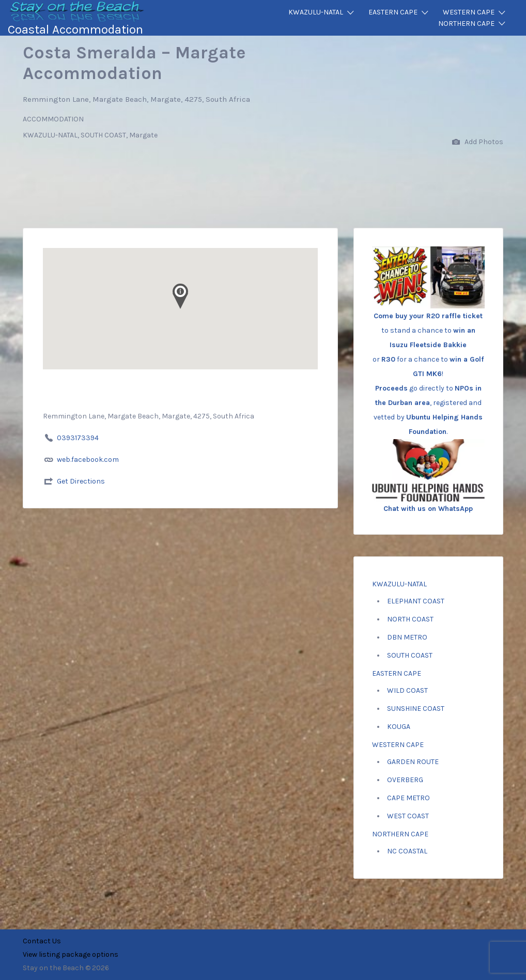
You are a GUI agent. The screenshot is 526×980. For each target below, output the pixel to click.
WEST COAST (408, 816)
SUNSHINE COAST (416, 709)
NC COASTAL (407, 851)
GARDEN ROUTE (413, 762)
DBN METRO (407, 637)
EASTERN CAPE (393, 12)
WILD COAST (407, 690)
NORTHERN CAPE (466, 24)
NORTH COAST (410, 619)
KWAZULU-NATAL (316, 12)
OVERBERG (405, 780)
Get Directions (81, 481)
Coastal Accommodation (75, 29)
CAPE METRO (408, 798)
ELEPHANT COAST (416, 601)
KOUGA (399, 727)
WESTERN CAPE (469, 12)
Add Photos (478, 142)
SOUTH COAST (410, 655)
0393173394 (78, 438)
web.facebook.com (88, 460)
